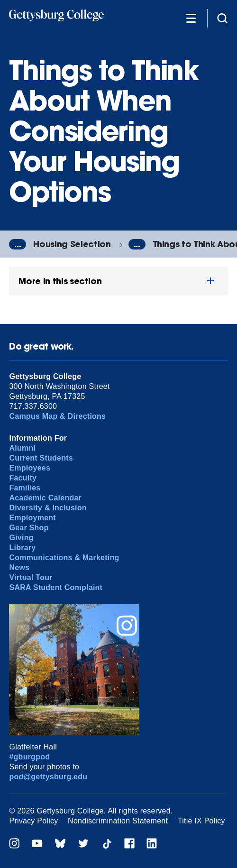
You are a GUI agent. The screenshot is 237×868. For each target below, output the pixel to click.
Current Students (41, 458)
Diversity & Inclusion (48, 508)
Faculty (23, 478)
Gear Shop (29, 528)
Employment (32, 518)
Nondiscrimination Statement (118, 821)
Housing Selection (72, 244)
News (19, 568)
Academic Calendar (45, 498)
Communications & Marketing (64, 558)
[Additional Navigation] (191, 18)
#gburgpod (29, 757)
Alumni (22, 448)
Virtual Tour (31, 577)
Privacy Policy (33, 821)
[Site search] (222, 18)
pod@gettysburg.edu (48, 777)
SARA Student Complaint (56, 587)
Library (22, 548)
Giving (21, 538)
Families (25, 488)
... (18, 244)
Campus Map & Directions (57, 416)
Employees (30, 468)
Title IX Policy (201, 821)
